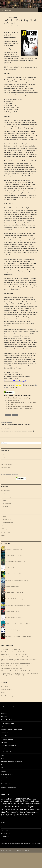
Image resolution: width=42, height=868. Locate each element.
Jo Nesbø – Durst (11, 404)
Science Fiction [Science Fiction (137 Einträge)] (9, 814)
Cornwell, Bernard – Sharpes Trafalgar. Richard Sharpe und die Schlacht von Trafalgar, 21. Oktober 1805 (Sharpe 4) (20, 674)
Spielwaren (5, 526)
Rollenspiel (4, 768)
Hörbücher (5, 506)
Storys (3, 781)
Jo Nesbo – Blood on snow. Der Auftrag (18, 398)
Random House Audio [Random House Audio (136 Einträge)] (35, 812)
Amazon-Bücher (5, 490)
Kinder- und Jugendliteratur (9, 745)
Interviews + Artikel (6, 464)
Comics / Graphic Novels (8, 720)
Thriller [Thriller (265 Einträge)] (32, 814)
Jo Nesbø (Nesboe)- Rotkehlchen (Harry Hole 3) (21, 402)
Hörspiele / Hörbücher (7, 739)
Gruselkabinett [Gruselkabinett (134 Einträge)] (23, 807)
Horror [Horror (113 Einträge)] (36, 807)
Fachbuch (5, 500)
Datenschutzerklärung (7, 696)
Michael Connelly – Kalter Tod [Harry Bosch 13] (14, 654)
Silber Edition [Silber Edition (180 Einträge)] (21, 814)
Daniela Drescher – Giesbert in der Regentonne (14, 652)
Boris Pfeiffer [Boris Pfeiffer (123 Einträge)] (32, 799)
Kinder (4, 516)
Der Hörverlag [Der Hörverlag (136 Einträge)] (13, 801)
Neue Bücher (4, 461)
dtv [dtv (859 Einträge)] (2, 803)
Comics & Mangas (7, 497)
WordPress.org (5, 836)
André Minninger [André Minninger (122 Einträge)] (4, 799)
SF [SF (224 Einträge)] (16, 814)
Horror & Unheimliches (7, 736)
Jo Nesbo (8, 415)
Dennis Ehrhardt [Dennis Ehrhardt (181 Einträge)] (5, 801)
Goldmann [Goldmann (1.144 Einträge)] (14, 806)
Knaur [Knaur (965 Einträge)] (25, 809)
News (2, 758)
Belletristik (5, 494)
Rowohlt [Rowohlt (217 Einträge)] (3, 814)
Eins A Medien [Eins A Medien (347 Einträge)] (9, 804)
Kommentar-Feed (6, 833)
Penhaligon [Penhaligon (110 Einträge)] (13, 812)
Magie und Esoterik (6, 752)
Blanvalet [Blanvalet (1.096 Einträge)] (25, 799)
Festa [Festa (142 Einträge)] (2, 807)
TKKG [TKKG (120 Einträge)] (19, 816)
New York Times (5, 532)
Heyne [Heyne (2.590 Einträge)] (30, 806)
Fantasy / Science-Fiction (8, 723)
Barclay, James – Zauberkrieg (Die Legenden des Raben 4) (16, 663)
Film (2, 726)
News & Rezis (5, 686)
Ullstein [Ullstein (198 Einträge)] (28, 816)
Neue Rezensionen (6, 458)
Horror (4, 510)
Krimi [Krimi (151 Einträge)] (34, 810)
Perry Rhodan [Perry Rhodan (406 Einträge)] (20, 812)
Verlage (3, 693)
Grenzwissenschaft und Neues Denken (11, 729)
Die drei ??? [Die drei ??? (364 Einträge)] (21, 801)
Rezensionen (4, 765)
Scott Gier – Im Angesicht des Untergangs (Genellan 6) (21, 423)
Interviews (4, 742)
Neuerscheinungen (8, 522)
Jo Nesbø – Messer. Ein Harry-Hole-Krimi (19, 406)
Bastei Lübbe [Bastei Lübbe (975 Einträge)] (14, 799)
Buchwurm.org (6, 10)
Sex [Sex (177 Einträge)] (14, 814)
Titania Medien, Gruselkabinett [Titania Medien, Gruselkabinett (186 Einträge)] (9, 816)
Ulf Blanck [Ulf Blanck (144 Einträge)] (23, 816)
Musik (3, 755)
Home (3, 455)
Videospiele (6, 529)
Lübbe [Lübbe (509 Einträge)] (38, 810)
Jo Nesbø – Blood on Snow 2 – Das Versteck (19, 409)
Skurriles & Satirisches (7, 774)
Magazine (3, 749)
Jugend (4, 513)
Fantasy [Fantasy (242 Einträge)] (39, 804)
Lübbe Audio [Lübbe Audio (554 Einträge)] (6, 812)
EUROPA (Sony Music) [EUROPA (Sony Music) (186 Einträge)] (30, 804)
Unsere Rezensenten (6, 689)
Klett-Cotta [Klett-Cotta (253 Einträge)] (19, 810)
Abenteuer (4, 713)
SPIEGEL (3, 535)
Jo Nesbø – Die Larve (12, 400)
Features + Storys (6, 467)
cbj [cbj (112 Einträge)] (36, 799)
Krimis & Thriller (7, 519)
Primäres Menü (40, 10)
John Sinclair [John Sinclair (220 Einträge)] (11, 810)
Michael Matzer (23, 26)
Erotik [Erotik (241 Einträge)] (15, 804)
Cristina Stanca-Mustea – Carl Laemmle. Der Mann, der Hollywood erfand (21, 671)
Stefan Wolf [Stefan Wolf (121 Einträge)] (27, 814)
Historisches (4, 733)
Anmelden (4, 827)
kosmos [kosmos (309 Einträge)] (30, 810)
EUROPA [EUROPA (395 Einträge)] (21, 804)
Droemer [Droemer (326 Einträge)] (36, 801)
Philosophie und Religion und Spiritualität (12, 761)
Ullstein (15, 415)
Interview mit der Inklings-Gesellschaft (11, 668)
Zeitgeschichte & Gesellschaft (9, 787)
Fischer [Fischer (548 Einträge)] (6, 807)
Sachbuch (4, 771)
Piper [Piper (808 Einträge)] (28, 812)
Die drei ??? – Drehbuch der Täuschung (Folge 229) (15, 666)
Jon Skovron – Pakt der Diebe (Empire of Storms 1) (15, 657)
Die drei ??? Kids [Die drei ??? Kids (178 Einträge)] (29, 801)
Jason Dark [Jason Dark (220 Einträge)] (4, 810)
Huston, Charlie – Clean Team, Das (10, 649)
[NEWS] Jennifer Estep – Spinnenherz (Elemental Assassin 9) (21, 430)
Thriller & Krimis (12, 17)
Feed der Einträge (6, 830)
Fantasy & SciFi (7, 503)
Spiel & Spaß (4, 777)
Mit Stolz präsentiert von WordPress (21, 850)
